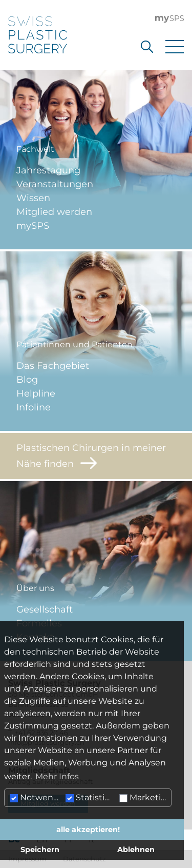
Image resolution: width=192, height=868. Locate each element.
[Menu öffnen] (175, 47)
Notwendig (36, 797)
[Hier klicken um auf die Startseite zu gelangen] (38, 35)
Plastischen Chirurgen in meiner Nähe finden (91, 456)
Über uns (35, 588)
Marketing (145, 797)
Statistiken (91, 797)
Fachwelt (35, 149)
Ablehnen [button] (136, 850)
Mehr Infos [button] (57, 776)
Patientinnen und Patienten (74, 344)
